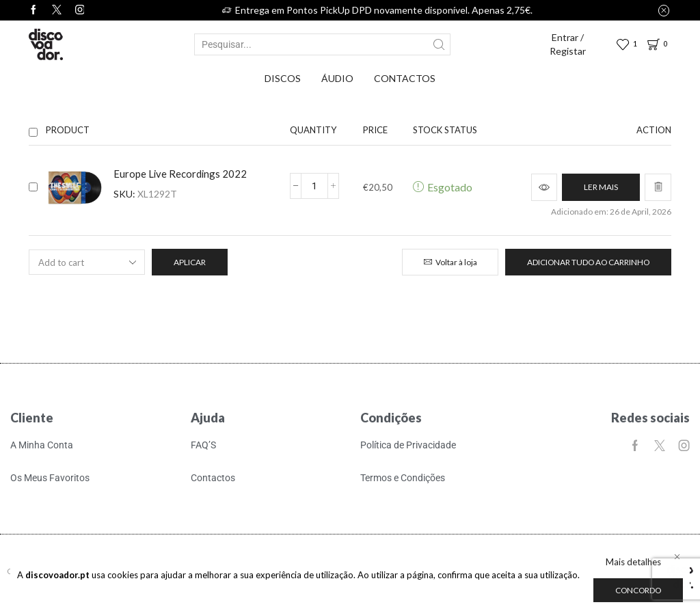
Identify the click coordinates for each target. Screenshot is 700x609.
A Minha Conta (42, 445)
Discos (283, 78)
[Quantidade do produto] (314, 186)
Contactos (405, 78)
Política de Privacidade (408, 445)
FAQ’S (203, 445)
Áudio (337, 78)
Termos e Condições (403, 478)
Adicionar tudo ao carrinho (588, 262)
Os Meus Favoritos (50, 478)
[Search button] (440, 44)
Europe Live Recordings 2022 (180, 174)
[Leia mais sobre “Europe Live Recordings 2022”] (601, 188)
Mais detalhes (633, 562)
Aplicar (190, 262)
